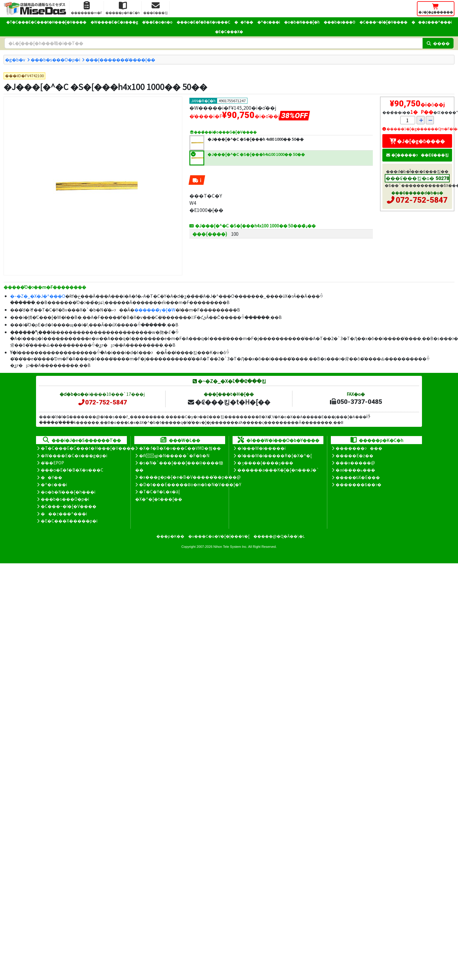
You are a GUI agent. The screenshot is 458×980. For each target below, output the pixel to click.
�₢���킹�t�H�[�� (229, 402)
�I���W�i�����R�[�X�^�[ (275, 455)
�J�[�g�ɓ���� (417, 141)
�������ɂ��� (359, 448)
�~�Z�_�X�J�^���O (38, 296)
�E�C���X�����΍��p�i (69, 521)
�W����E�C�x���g (114, 22)
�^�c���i (269, 22)
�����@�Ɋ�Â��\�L (279, 536)
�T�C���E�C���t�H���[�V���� (46, 22)
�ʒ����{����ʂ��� (265, 463)
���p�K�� (170, 536)
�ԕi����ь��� (355, 470)
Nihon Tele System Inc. (230, 547)
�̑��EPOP (52, 463)
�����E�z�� (355, 455)
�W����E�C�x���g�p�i (74, 455)
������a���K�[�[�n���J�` (278, 470)
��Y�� (244, 22)
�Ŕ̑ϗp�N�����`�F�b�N (174, 455)
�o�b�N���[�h (302, 22)
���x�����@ (355, 463)
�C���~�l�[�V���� (383, 22)
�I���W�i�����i (261, 448)
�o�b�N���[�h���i (68, 492)
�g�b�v (15, 59)
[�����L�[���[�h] (214, 43)
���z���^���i (432, 22)
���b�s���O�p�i (55, 59)
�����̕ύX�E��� (358, 477)
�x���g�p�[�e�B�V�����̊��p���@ (190, 477)
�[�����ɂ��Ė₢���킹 (417, 155)
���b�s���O (339, 22)
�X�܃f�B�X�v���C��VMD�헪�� (180, 448)
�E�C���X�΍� (229, 31)
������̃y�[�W (155, 310)
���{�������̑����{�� (120, 59)
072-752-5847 (422, 200)
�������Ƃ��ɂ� (359, 484)
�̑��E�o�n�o (157, 22)
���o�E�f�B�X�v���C (203, 22)
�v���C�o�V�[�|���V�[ (219, 536)
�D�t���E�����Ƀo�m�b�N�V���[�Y (190, 484)
